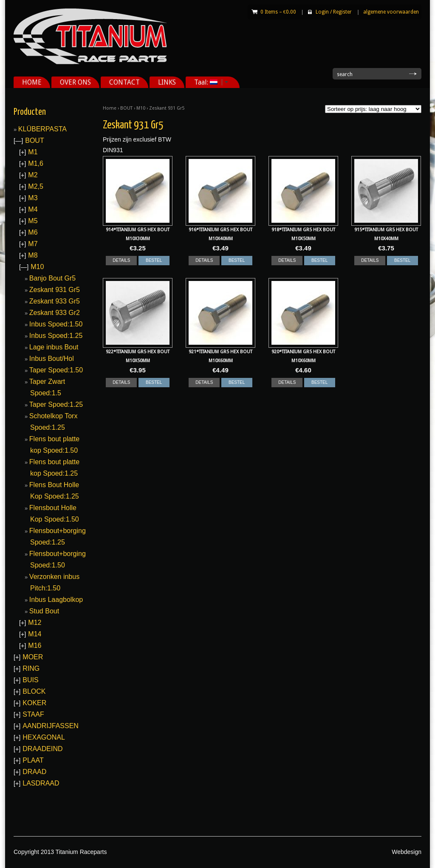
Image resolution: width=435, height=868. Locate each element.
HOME (32, 82)
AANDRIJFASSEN (51, 726)
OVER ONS (75, 82)
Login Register (334, 12)
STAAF (33, 714)
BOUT (126, 108)
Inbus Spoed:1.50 (56, 324)
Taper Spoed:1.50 (56, 370)
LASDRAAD (41, 783)
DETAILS (121, 260)
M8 (33, 255)
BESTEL (154, 260)
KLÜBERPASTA (42, 129)
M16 (35, 645)
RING (31, 668)
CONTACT (124, 82)
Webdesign (407, 852)
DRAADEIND (42, 749)
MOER (33, 657)
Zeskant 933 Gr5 (55, 301)
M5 (33, 221)
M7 (33, 244)
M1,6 (36, 163)
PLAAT (33, 760)
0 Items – (278, 12)
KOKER (34, 703)
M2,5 (36, 186)
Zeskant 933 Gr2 (55, 313)
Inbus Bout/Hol (52, 359)
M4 (33, 209)
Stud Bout (44, 611)
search (345, 74)
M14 (35, 634)
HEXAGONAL (44, 737)
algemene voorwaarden (391, 12)
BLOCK (34, 691)
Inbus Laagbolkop (56, 600)
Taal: (208, 82)
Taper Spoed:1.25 (56, 404)
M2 (33, 175)
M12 (35, 623)
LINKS (167, 82)
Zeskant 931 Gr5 (55, 290)
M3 (33, 198)
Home (110, 108)
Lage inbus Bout (54, 347)
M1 (33, 152)
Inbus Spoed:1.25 (56, 336)
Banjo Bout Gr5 (52, 278)
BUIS (30, 680)
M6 (33, 232)
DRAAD (34, 772)
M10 (141, 108)
